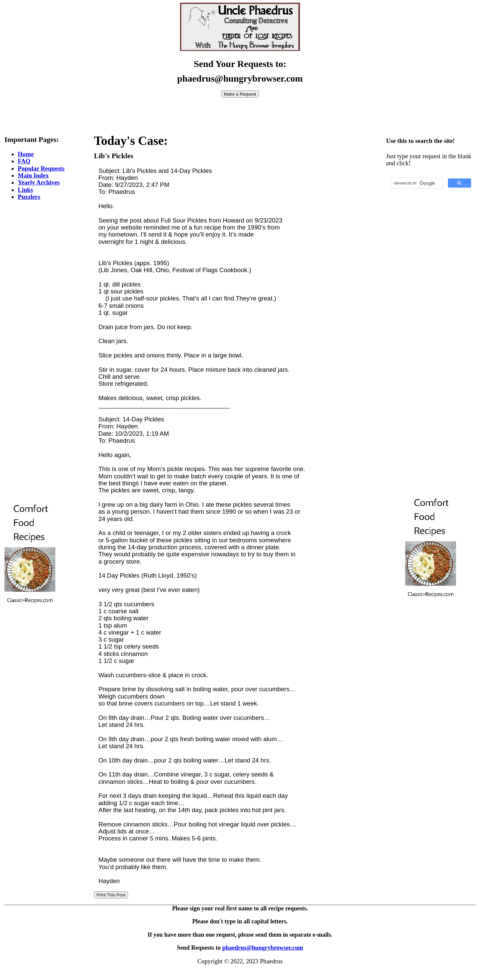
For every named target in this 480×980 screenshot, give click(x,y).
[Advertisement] (240, 113)
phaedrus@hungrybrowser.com (263, 948)
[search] (416, 183)
